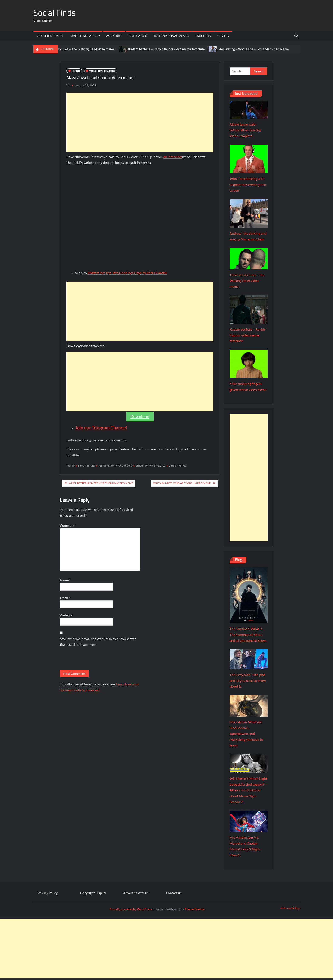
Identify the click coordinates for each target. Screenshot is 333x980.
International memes (171, 36)
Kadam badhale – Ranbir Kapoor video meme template (166, 49)
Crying (223, 36)
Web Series (114, 36)
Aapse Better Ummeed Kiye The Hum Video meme (101, 483)
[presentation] (92, 660)
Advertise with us (136, 893)
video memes (177, 465)
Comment (68, 525)
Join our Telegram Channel (101, 427)
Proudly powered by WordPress (131, 909)
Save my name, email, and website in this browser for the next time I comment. (98, 642)
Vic (68, 85)
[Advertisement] (140, 122)
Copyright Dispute (93, 893)
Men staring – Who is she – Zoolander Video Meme (254, 49)
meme (71, 465)
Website (66, 615)
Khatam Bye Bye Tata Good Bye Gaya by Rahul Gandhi (127, 273)
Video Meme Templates (102, 71)
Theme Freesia (194, 909)
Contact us (174, 893)
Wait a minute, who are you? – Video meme (182, 483)
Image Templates (83, 36)
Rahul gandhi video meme (115, 465)
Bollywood (138, 36)
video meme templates (150, 465)
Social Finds (54, 13)
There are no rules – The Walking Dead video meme (79, 49)
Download (140, 417)
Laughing (203, 36)
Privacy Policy (48, 893)
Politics (76, 71)
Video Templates (50, 36)
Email (65, 598)
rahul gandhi (86, 465)
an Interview (173, 157)
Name (65, 580)
